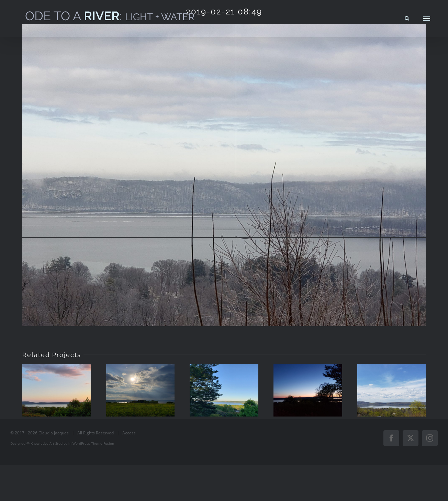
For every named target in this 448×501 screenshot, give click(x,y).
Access (129, 433)
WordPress (81, 443)
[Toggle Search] (407, 18)
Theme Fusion (103, 443)
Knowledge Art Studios (49, 443)
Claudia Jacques (54, 433)
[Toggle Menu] (427, 19)
